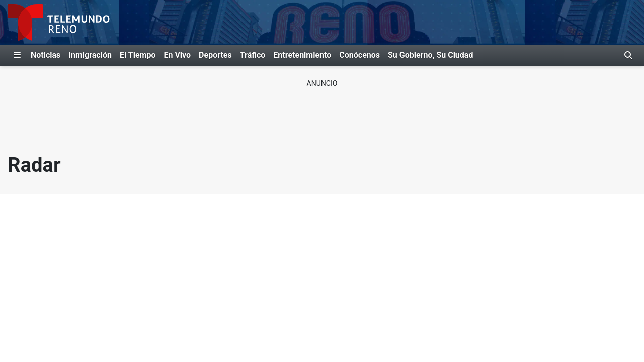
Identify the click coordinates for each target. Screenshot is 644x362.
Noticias (46, 55)
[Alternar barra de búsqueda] (628, 55)
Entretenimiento (302, 55)
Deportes (215, 55)
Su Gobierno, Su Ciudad (430, 55)
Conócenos (359, 55)
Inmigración (90, 55)
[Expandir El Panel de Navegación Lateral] (17, 55)
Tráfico (253, 55)
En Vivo (177, 55)
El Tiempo (138, 55)
